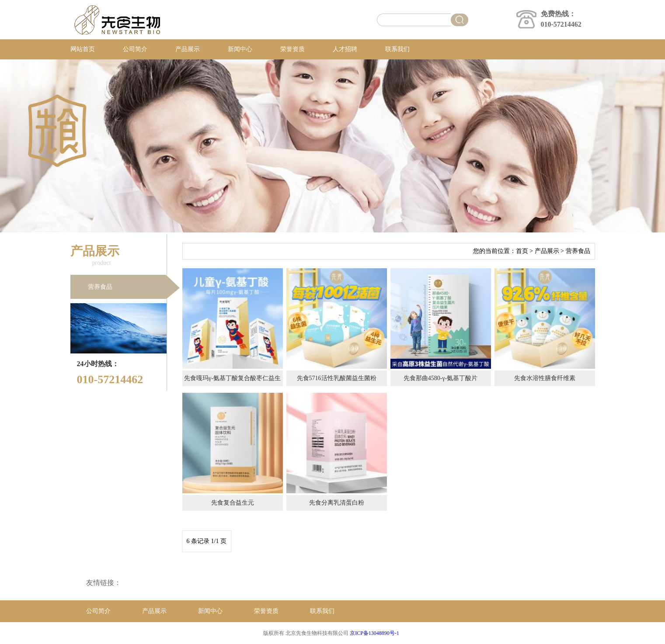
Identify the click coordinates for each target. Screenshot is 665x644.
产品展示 (188, 49)
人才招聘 (345, 49)
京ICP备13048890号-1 (374, 633)
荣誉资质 (292, 49)
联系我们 (397, 49)
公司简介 (135, 49)
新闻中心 (240, 49)
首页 (522, 251)
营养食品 (100, 287)
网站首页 (83, 49)
